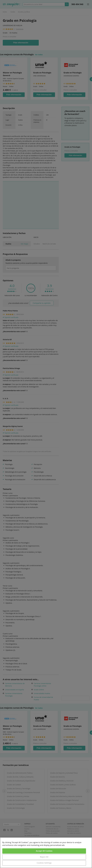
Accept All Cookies (44, 851)
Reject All (44, 857)
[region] (46, 853)
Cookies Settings (44, 863)
